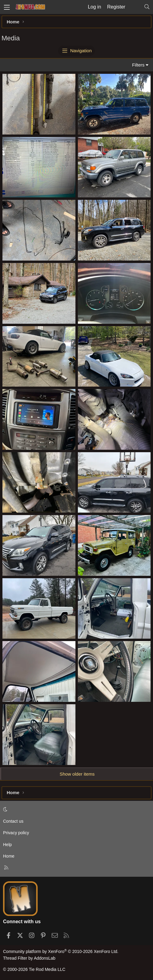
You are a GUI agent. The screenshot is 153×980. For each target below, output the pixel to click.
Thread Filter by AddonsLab (29, 958)
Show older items (77, 774)
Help (7, 845)
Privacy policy (16, 833)
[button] (75, 810)
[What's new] (135, 7)
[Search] (147, 7)
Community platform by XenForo (61, 951)
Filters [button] (138, 65)
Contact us (13, 821)
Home (9, 856)
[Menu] (7, 7)
